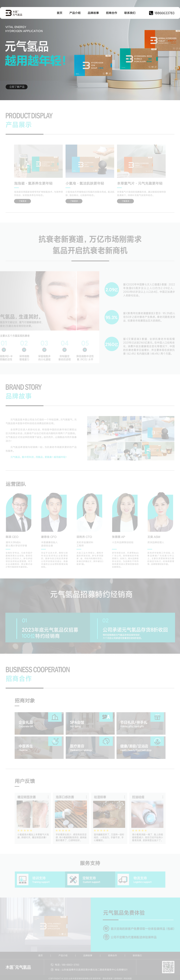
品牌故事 (93, 13)
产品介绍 (75, 13)
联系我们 (130, 13)
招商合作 (112, 13)
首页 (59, 13)
